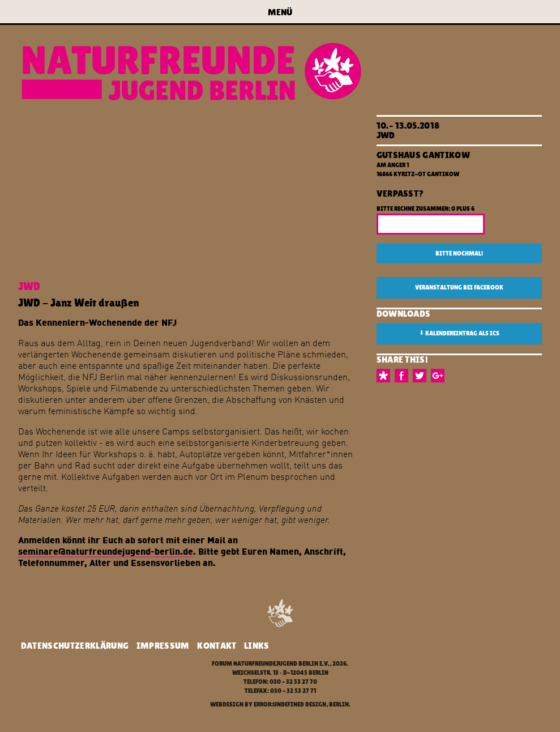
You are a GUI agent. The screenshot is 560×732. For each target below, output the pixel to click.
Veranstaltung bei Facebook (459, 288)
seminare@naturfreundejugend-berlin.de (106, 551)
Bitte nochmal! (459, 254)
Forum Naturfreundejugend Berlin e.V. (271, 664)
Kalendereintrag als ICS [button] (459, 333)
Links (257, 646)
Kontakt (217, 646)
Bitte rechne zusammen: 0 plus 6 (426, 209)
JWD (386, 135)
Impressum (163, 646)
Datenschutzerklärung (75, 646)
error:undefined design (290, 705)
